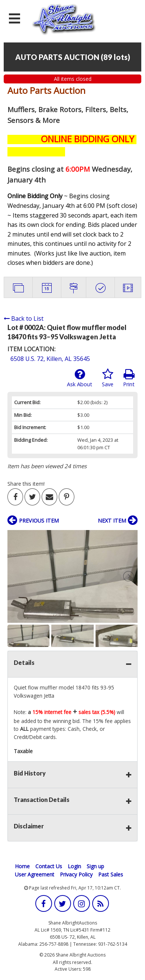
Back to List (24, 318)
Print (129, 378)
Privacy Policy (76, 874)
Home (22, 866)
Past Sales (111, 874)
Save (108, 378)
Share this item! (26, 484)
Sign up (95, 866)
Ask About (80, 378)
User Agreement (35, 874)
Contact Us (49, 866)
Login (74, 866)
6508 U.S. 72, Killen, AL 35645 (50, 359)
